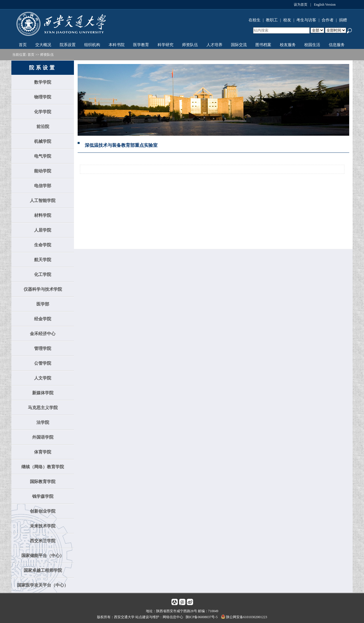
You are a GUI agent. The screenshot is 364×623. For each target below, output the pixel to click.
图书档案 (263, 45)
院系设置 (68, 45)
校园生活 (312, 45)
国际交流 (239, 45)
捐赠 (343, 20)
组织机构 (92, 45)
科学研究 (166, 45)
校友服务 (288, 45)
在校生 (255, 20)
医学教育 (141, 45)
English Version (325, 5)
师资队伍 (190, 45)
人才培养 (214, 45)
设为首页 (301, 5)
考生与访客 (306, 20)
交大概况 (43, 45)
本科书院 (117, 45)
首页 (23, 45)
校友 (287, 20)
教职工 (272, 20)
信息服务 (337, 45)
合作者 (328, 20)
